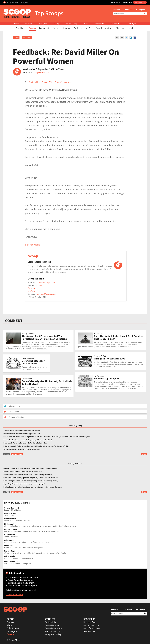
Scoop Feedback (41, 73)
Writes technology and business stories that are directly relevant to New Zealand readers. (75, 525)
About (10, 625)
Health (131, 28)
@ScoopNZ (41, 285)
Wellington (43, 24)
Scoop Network (52, 625)
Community (99, 24)
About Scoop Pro (91, 625)
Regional (66, 28)
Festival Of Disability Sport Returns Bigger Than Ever (22, 434)
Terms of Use (89, 631)
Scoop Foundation (53, 628)
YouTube (32, 291)
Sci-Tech (89, 28)
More (144, 454)
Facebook (32, 288)
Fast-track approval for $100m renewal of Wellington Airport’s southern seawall (30, 468)
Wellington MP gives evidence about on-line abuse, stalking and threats (28, 475)
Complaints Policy (53, 634)
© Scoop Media (14, 640)
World (99, 28)
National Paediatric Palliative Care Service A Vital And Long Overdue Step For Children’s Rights (36, 446)
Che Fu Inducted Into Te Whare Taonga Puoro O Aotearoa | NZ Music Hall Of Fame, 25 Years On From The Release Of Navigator (47, 437)
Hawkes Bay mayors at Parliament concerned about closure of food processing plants (33, 487)
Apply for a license (92, 628)
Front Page (21, 28)
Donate (10, 634)
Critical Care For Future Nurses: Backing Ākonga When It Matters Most (28, 440)
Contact (10, 622)
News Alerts (17, 454)
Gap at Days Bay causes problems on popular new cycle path (24, 484)
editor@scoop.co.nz (46, 282)
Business (78, 28)
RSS (6, 454)
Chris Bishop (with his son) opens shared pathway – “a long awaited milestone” (31, 478)
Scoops (32, 28)
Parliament (44, 28)
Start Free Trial (140, 2)
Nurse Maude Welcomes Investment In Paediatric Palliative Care (25, 443)
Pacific (86, 24)
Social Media (51, 622)
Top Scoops (27, 38)
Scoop (16, 24)
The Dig (56, 24)
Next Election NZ (53, 631)
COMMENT (14, 321)
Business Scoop (71, 24)
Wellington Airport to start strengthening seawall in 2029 (23, 472)
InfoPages (132, 24)
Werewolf (29, 24)
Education (120, 28)
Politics (56, 28)
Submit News (13, 628)
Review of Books (116, 24)
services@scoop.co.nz (47, 294)
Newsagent (12, 631)
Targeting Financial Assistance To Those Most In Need (22, 449)
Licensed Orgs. (90, 622)
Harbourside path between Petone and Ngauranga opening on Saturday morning (31, 481)
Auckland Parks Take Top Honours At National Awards (22, 431)
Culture (109, 28)
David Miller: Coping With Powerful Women (50, 82)
